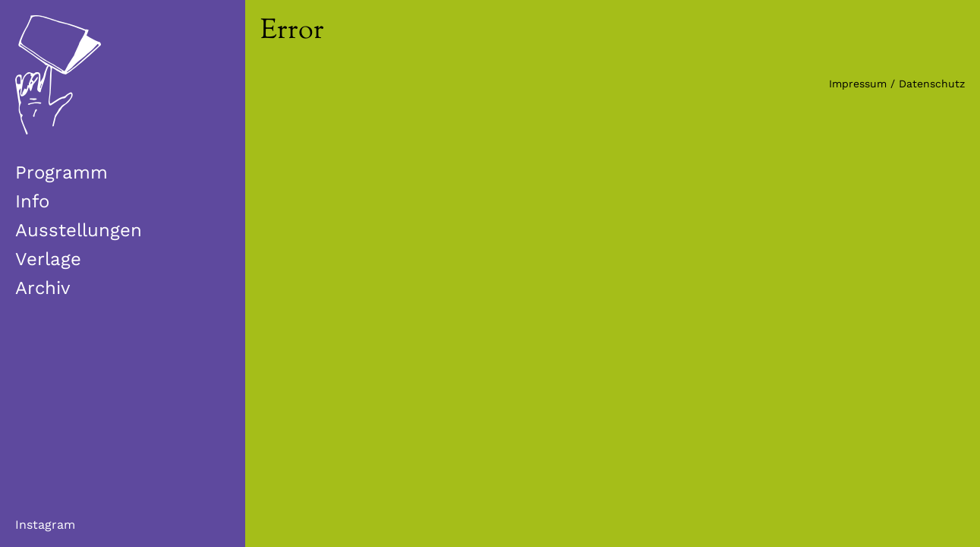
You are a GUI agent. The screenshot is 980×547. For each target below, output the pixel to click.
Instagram (45, 525)
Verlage (48, 259)
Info (32, 201)
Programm (61, 172)
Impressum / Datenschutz (897, 84)
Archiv (43, 288)
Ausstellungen (79, 230)
